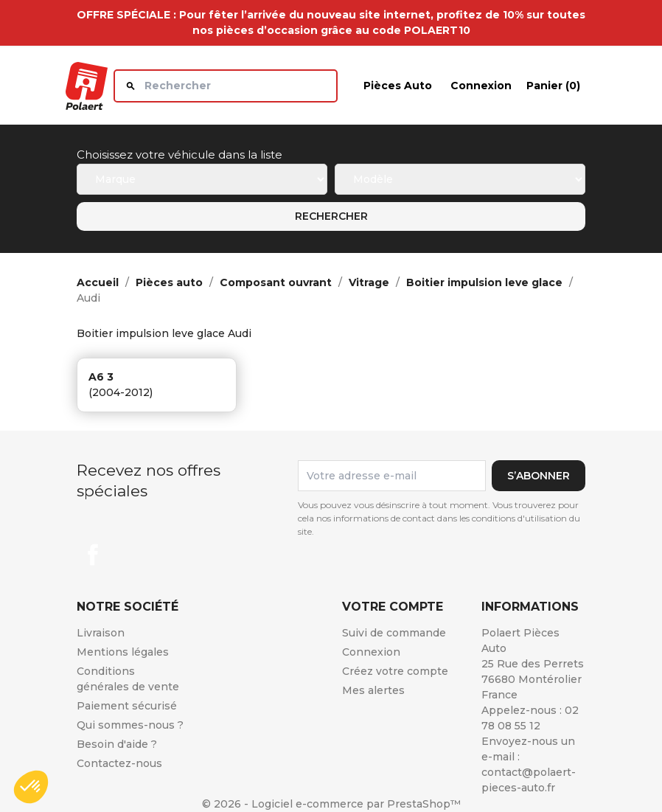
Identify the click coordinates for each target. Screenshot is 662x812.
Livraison (101, 633)
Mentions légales (123, 652)
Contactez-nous (119, 763)
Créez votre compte (395, 671)
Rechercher (331, 216)
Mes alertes (373, 690)
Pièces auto (398, 86)
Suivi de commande (394, 633)
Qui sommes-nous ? (130, 725)
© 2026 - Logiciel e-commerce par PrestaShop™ (331, 804)
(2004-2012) (121, 392)
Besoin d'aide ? (117, 744)
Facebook (93, 555)
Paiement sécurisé (127, 706)
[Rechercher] (226, 86)
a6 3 (101, 377)
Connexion (371, 652)
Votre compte (393, 607)
